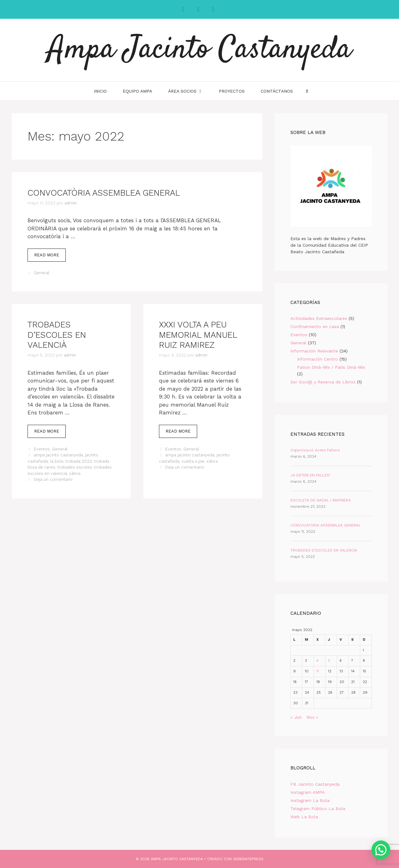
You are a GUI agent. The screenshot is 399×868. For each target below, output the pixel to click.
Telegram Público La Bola (318, 809)
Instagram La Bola (310, 800)
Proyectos (232, 91)
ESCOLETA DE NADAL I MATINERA (321, 500)
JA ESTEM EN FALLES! (310, 475)
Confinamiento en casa (315, 326)
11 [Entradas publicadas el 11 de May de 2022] (318, 671)
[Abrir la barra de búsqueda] (307, 91)
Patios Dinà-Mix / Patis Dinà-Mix (331, 367)
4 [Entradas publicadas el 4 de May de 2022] (317, 661)
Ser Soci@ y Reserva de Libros (323, 382)
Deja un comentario (53, 479)
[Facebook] (183, 9)
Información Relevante (314, 351)
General (42, 273)
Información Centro (317, 359)
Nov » (312, 717)
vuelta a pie (193, 461)
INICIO (100, 91)
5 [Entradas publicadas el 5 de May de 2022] (329, 661)
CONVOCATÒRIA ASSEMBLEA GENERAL (104, 193)
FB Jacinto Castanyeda (315, 784)
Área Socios (189, 91)
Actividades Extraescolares (319, 318)
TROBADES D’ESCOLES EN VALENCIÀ (57, 335)
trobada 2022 (79, 461)
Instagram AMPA (307, 792)
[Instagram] (198, 9)
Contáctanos (277, 91)
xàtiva (75, 473)
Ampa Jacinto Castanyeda (199, 50)
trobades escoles (75, 467)
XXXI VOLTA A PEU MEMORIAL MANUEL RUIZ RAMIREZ (198, 335)
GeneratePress (248, 859)
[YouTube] (213, 9)
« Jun (296, 717)
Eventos (42, 449)
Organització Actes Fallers (315, 450)
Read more (50, 257)
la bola (57, 461)
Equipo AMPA (137, 91)
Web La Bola (304, 817)
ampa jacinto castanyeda (58, 455)
